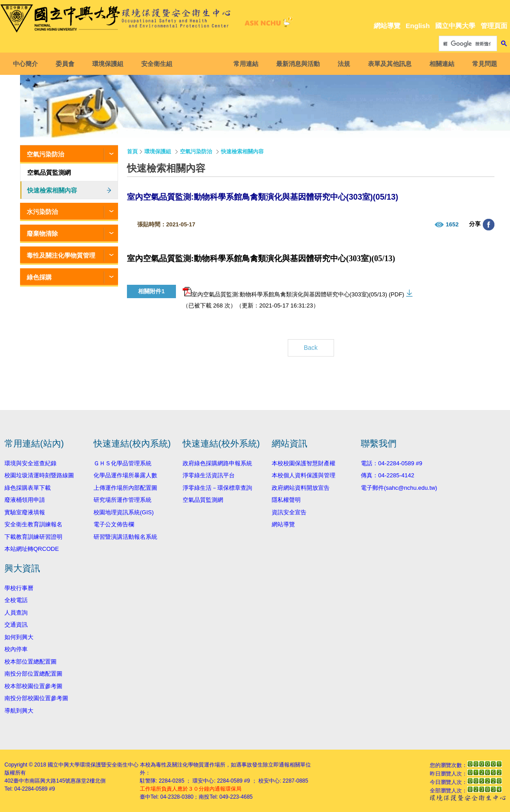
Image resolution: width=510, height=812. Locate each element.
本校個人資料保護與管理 (304, 475)
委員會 (68, 64)
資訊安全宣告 (289, 512)
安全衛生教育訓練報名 (33, 524)
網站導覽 (387, 26)
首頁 (132, 152)
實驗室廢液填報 (25, 512)
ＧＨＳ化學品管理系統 (122, 463)
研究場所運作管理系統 (122, 500)
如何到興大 (19, 637)
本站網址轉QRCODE (32, 549)
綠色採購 (39, 277)
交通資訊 (16, 625)
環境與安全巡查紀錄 (31, 463)
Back (311, 348)
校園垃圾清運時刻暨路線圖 (39, 475)
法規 (341, 64)
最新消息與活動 (295, 64)
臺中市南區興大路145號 (42, 781)
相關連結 (439, 64)
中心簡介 (28, 64)
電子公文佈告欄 (114, 524)
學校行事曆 (19, 588)
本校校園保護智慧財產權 (304, 463)
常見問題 (482, 64)
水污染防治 (42, 212)
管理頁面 (494, 26)
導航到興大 (19, 711)
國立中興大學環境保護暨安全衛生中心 (93, 765)
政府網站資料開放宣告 (301, 488)
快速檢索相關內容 (52, 190)
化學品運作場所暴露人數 (125, 475)
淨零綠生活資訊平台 (209, 475)
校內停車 (16, 649)
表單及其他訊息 (387, 64)
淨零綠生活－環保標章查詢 (217, 488)
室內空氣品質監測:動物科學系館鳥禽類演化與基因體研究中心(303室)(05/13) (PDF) (293, 292)
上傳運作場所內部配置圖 (125, 488)
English (418, 26)
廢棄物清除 (42, 234)
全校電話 (16, 600)
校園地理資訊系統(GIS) (124, 512)
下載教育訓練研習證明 (33, 537)
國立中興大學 (455, 26)
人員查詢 (16, 613)
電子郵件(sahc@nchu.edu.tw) (399, 488)
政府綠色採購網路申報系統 (217, 463)
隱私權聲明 (286, 500)
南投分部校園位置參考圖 (36, 698)
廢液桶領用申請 (25, 500)
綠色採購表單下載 (28, 488)
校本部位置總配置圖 (31, 662)
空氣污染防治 (45, 154)
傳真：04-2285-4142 (388, 475)
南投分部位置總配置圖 (33, 674)
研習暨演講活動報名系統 (125, 537)
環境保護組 (110, 64)
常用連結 (243, 64)
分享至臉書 (489, 225)
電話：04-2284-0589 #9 (392, 463)
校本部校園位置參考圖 (33, 686)
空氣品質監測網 (49, 172)
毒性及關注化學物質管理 (61, 255)
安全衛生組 (159, 64)
